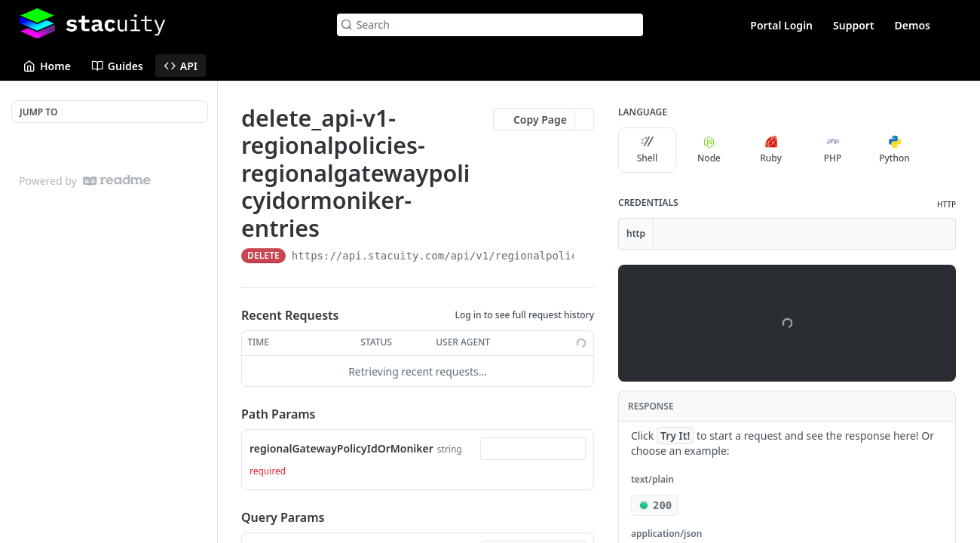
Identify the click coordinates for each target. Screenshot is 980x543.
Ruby (771, 150)
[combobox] (533, 449)
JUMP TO (38, 112)
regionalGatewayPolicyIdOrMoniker (341, 448)
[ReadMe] (117, 181)
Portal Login (781, 25)
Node (709, 150)
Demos (913, 25)
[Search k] (490, 25)
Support (854, 25)
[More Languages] (939, 150)
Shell (648, 150)
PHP (833, 150)
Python (894, 150)
